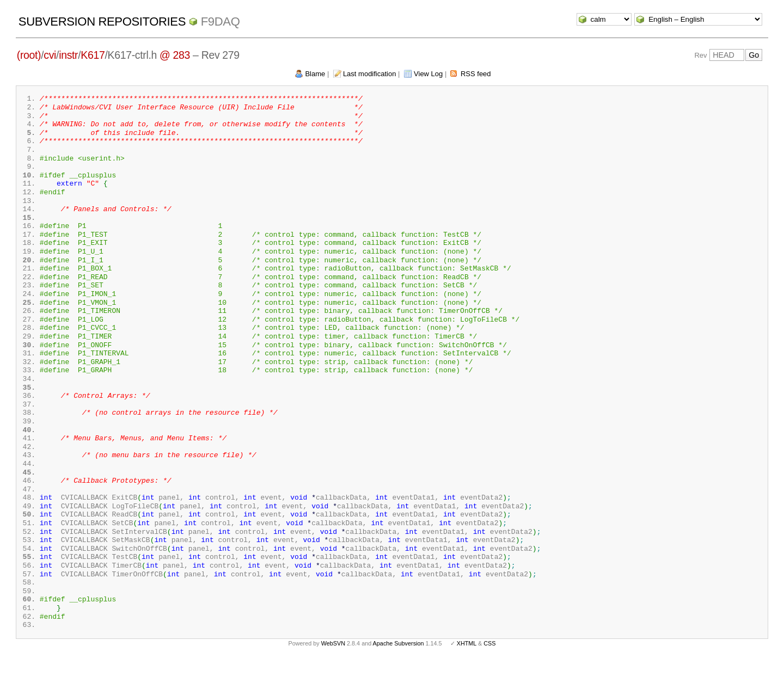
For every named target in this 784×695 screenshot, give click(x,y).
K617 (93, 55)
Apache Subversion (399, 678)
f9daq (220, 21)
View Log (428, 74)
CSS (489, 678)
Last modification (370, 74)
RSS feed (476, 74)
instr (68, 55)
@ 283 (175, 55)
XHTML (467, 678)
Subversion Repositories (102, 21)
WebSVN (333, 678)
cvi (50, 55)
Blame (315, 74)
